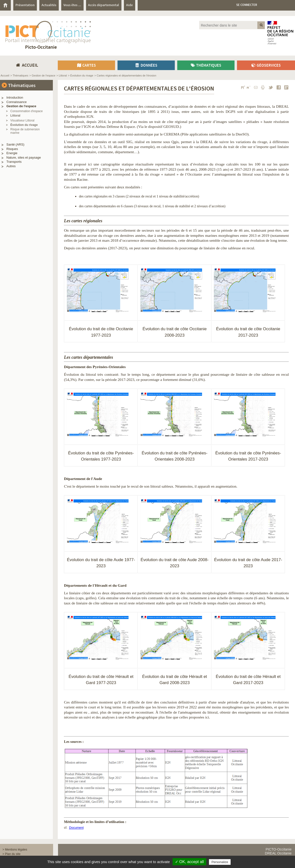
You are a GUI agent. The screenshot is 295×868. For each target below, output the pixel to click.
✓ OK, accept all (189, 862)
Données (146, 66)
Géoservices (266, 66)
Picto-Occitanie (41, 47)
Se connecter (247, 5)
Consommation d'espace (27, 111)
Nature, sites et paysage (24, 157)
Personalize (220, 862)
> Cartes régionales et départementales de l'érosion (125, 75)
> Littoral (62, 75)
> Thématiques (19, 75)
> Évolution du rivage (81, 75)
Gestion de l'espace (21, 106)
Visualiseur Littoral (22, 120)
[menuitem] (7, 5)
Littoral (15, 116)
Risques (12, 149)
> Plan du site (11, 854)
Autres (11, 166)
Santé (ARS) (15, 144)
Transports (14, 162)
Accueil (5, 75)
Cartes (86, 66)
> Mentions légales (15, 850)
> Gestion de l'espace (42, 75)
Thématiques (206, 66)
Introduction (15, 97)
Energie (12, 153)
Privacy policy (242, 862)
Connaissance (16, 102)
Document (76, 828)
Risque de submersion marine (25, 131)
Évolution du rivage (24, 125)
